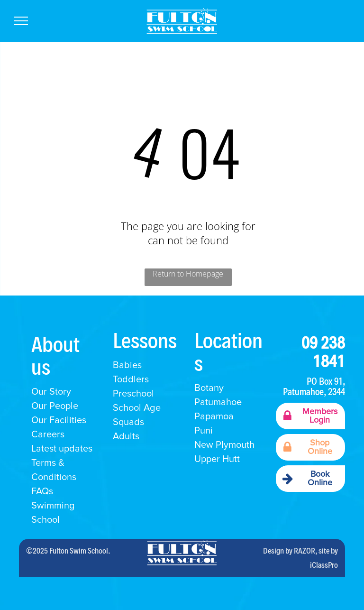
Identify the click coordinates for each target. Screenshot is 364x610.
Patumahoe (218, 402)
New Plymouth (224, 445)
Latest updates (62, 449)
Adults (126, 436)
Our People (55, 406)
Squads (128, 422)
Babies (127, 365)
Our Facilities (59, 420)
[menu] (21, 21)
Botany (209, 388)
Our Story (51, 392)
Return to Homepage (188, 274)
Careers (48, 434)
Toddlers (131, 379)
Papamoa (214, 416)
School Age (137, 408)
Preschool (133, 394)
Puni (204, 431)
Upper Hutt (217, 459)
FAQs (42, 491)
